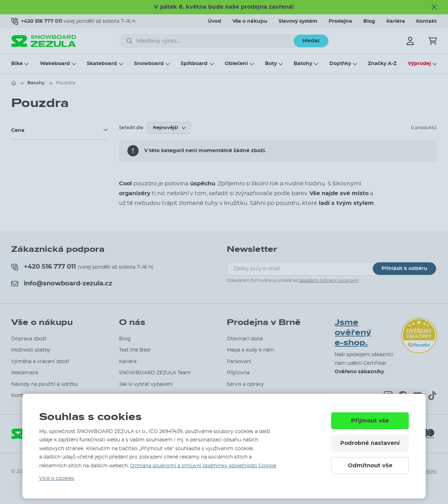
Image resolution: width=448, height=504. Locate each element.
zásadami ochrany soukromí (328, 281)
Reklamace (25, 373)
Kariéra (396, 21)
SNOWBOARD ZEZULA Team (155, 373)
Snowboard (149, 64)
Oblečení (236, 64)
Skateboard (102, 64)
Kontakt (426, 21)
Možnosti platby (31, 350)
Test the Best (135, 350)
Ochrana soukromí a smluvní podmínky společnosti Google (203, 466)
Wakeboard (55, 64)
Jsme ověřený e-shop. (353, 332)
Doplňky (340, 64)
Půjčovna (238, 373)
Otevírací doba (245, 339)
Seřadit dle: (132, 128)
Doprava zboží (29, 339)
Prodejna (340, 21)
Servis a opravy (245, 384)
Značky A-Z (382, 64)
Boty (271, 64)
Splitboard (194, 64)
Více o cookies (57, 478)
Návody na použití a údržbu (45, 384)
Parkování (239, 362)
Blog (369, 21)
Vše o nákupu (250, 21)
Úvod (215, 21)
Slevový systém (298, 21)
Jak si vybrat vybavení (146, 384)
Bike (17, 64)
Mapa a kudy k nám (251, 350)
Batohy (303, 64)
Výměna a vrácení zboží (40, 362)
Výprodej (419, 64)
